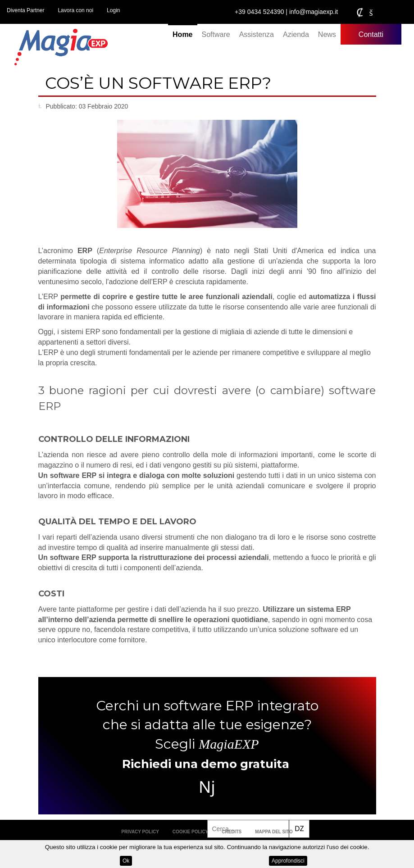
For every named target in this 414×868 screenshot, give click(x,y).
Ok (126, 861)
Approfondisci (288, 861)
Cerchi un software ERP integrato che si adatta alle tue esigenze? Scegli (207, 725)
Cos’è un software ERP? (158, 83)
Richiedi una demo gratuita (206, 764)
